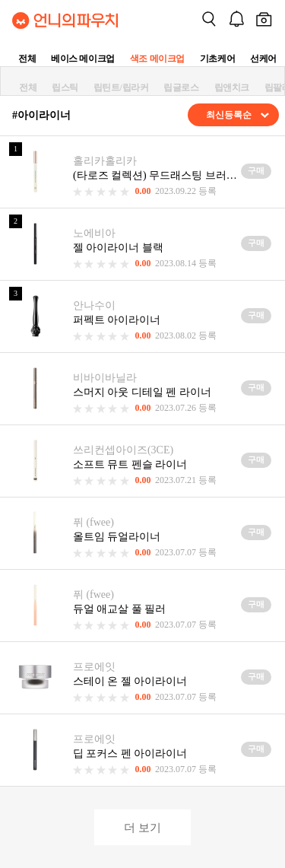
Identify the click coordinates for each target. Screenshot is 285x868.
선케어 (263, 59)
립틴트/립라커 (121, 87)
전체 (27, 59)
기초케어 (217, 59)
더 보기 (142, 827)
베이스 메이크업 (83, 59)
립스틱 (65, 87)
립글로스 (181, 87)
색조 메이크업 (157, 59)
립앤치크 (232, 87)
